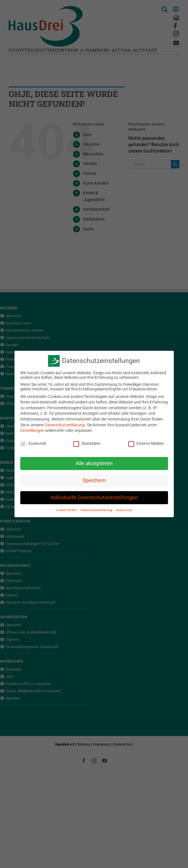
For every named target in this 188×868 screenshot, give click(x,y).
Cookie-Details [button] (67, 510)
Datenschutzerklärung (65, 424)
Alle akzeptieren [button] (94, 463)
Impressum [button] (124, 510)
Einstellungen (32, 430)
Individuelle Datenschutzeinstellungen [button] (94, 497)
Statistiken (87, 443)
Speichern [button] (94, 480)
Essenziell (33, 443)
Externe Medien (146, 443)
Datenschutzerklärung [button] (97, 510)
